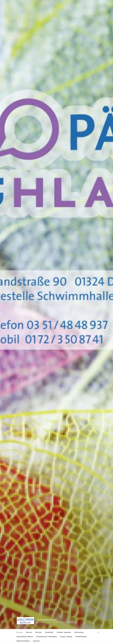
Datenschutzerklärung (23, 641)
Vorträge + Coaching (66, 637)
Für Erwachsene (79, 632)
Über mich (29, 632)
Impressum (36, 641)
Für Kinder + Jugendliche (64, 632)
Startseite (20, 632)
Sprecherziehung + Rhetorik (25, 637)
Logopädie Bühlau (47, 620)
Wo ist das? (39, 632)
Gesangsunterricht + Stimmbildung (46, 637)
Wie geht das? (49, 632)
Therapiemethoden (81, 637)
